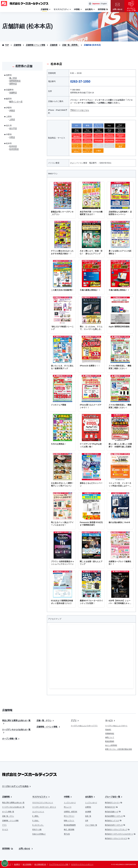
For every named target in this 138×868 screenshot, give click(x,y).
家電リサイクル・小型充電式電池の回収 (119, 749)
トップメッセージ (70, 802)
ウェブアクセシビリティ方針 (59, 864)
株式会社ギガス (111, 807)
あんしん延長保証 (111, 745)
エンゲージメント (38, 812)
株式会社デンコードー (114, 802)
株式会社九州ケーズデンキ (115, 825)
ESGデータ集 (37, 829)
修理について (110, 737)
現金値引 (108, 729)
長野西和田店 (15, 81)
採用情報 (7, 849)
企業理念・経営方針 (71, 812)
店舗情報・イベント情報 (48, 727)
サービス (110, 720)
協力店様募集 (27, 864)
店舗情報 (7, 797)
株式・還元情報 (69, 829)
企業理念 (88, 807)
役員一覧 (88, 816)
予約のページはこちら (80, 110)
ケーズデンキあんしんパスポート (116, 726)
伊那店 (12, 110)
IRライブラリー (69, 816)
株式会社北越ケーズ (113, 812)
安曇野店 (13, 93)
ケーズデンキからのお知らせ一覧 (13, 807)
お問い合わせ (26, 849)
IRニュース (68, 807)
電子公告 (67, 834)
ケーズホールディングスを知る (17, 786)
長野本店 (13, 84)
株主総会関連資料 (70, 825)
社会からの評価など (39, 834)
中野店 (12, 137)
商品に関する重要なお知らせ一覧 (13, 802)
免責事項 (17, 864)
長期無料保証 (110, 733)
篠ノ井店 (13, 78)
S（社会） (36, 820)
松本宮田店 (14, 149)
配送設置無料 (110, 741)
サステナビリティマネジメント (43, 802)
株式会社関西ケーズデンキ (115, 816)
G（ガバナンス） (38, 825)
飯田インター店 (16, 102)
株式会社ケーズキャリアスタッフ (117, 829)
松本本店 (13, 146)
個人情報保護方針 (40, 864)
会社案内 (90, 797)
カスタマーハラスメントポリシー (82, 864)
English (104, 4)
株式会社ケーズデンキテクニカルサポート (120, 834)
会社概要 (88, 812)
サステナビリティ (41, 797)
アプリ (75, 720)
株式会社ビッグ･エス (113, 820)
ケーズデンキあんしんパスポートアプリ (84, 726)
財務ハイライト (69, 820)
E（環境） (36, 816)
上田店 (12, 119)
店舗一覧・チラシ (45, 720)
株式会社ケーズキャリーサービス (117, 838)
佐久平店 (13, 128)
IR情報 (68, 797)
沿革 (87, 820)
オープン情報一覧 (11, 739)
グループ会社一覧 (91, 825)
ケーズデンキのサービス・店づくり (44, 807)
